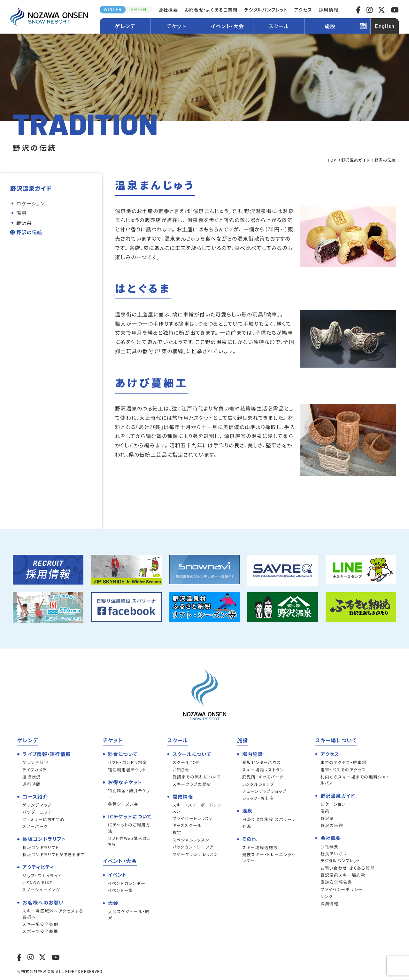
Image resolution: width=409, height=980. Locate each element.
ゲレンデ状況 (35, 762)
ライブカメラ (34, 770)
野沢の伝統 (29, 232)
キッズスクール (187, 825)
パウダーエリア (37, 812)
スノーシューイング (41, 890)
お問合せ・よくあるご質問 (211, 10)
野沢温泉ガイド (355, 160)
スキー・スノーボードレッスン (197, 808)
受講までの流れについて (197, 777)
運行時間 (31, 784)
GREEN (139, 9)
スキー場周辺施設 (260, 847)
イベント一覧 (121, 890)
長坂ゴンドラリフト (41, 847)
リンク (327, 896)
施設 (330, 26)
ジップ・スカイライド (42, 876)
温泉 (22, 213)
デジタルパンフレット (266, 10)
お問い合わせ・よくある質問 (348, 868)
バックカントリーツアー (195, 847)
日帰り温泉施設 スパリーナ (269, 819)
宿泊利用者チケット (127, 770)
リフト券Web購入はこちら (130, 841)
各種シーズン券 (123, 804)
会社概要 (168, 10)
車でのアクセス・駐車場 (344, 762)
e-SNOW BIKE (37, 883)
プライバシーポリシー (342, 889)
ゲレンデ (125, 26)
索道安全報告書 (336, 882)
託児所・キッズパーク (263, 777)
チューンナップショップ (264, 791)
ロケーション (31, 203)
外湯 (247, 826)
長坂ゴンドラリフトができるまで (53, 854)
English (385, 26)
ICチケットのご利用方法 (129, 828)
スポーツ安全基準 (40, 931)
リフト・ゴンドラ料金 (128, 762)
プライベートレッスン (193, 818)
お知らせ (181, 770)
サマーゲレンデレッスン (196, 854)
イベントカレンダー (127, 883)
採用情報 (329, 10)
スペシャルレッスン (191, 840)
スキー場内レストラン (263, 770)
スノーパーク (35, 826)
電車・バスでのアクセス (343, 770)
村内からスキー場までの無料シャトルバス (355, 780)
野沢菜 (24, 223)
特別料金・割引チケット (129, 793)
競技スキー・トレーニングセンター (269, 857)
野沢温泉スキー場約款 (343, 875)
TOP (332, 160)
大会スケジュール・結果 (129, 914)
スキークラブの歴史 (192, 784)
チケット (176, 26)
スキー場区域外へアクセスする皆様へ (53, 914)
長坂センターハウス (262, 762)
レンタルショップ (258, 784)
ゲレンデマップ (37, 805)
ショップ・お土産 (258, 798)
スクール (279, 26)
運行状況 (31, 777)
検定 (177, 832)
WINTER (113, 9)
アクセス (303, 10)
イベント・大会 (228, 26)
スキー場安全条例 (40, 924)
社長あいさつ (334, 853)
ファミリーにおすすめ (43, 819)
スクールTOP (186, 762)
